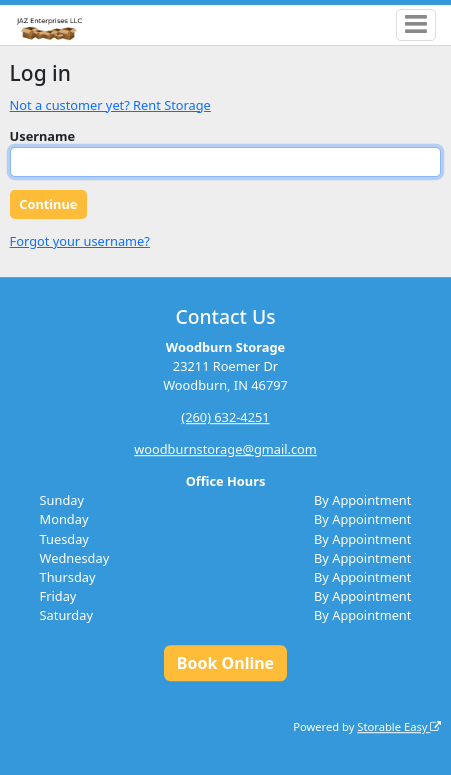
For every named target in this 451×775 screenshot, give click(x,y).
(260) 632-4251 (225, 417)
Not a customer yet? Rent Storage (110, 105)
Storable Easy (399, 726)
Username (43, 136)
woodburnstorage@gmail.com (225, 449)
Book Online (225, 663)
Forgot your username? (80, 241)
